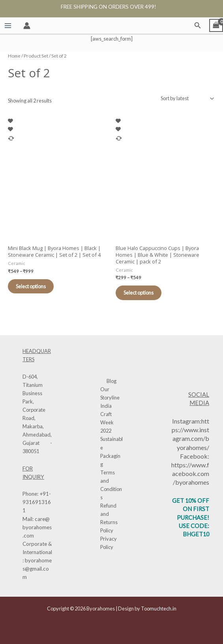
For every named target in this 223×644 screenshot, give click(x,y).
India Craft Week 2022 (107, 418)
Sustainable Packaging (111, 451)
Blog (111, 381)
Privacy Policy (109, 543)
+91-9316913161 (37, 502)
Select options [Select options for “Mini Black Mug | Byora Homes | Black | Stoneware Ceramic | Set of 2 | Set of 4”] (31, 286)
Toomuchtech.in (159, 609)
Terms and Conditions (111, 485)
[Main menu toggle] (8, 25)
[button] (198, 25)
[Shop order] (186, 99)
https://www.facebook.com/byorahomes (190, 473)
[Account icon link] (27, 26)
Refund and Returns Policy (109, 518)
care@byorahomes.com (37, 527)
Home (14, 56)
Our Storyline (110, 393)
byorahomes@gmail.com (37, 569)
